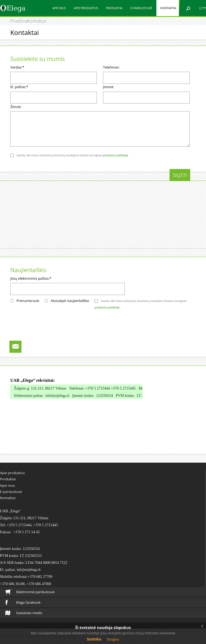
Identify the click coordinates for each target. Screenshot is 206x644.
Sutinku (94, 639)
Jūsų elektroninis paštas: (31, 278)
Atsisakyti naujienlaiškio (70, 301)
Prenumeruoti (28, 301)
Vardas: (17, 67)
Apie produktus (86, 8)
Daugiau (113, 639)
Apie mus (59, 8)
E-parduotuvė (141, 8)
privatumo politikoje (116, 155)
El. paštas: (19, 87)
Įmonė (108, 87)
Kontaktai (168, 8)
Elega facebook (23, 602)
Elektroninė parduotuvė (30, 592)
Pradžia (18, 21)
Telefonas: (111, 67)
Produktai (114, 8)
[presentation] (51, 179)
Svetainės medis (24, 613)
